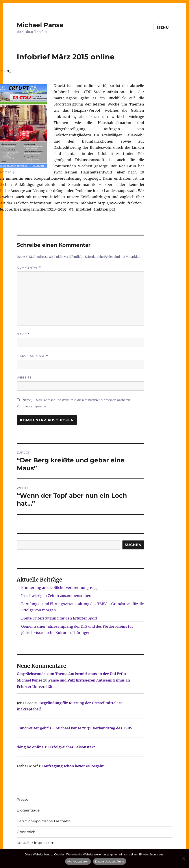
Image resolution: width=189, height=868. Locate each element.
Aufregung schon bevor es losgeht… (75, 766)
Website (24, 377)
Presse (23, 799)
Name (23, 334)
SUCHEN (133, 545)
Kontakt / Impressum (36, 843)
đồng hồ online (30, 747)
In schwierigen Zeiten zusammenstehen (56, 596)
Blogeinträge (28, 810)
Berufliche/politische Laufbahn (44, 821)
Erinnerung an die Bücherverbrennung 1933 (59, 587)
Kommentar (29, 268)
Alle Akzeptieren (78, 861)
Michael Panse (40, 25)
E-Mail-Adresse (32, 356)
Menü (163, 27)
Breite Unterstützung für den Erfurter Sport (59, 618)
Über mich (26, 832)
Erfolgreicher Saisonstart (72, 747)
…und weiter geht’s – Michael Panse (49, 728)
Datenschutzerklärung (110, 861)
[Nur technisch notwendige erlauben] (183, 859)
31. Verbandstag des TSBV (110, 728)
